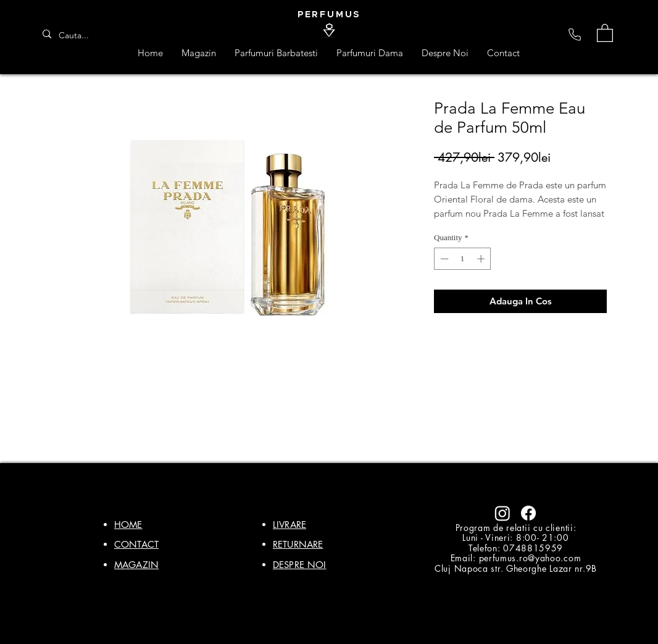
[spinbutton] (463, 259)
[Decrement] (443, 259)
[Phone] (575, 35)
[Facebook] (528, 513)
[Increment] (482, 259)
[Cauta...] (78, 36)
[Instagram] (502, 513)
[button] (605, 32)
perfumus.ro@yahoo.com (530, 558)
